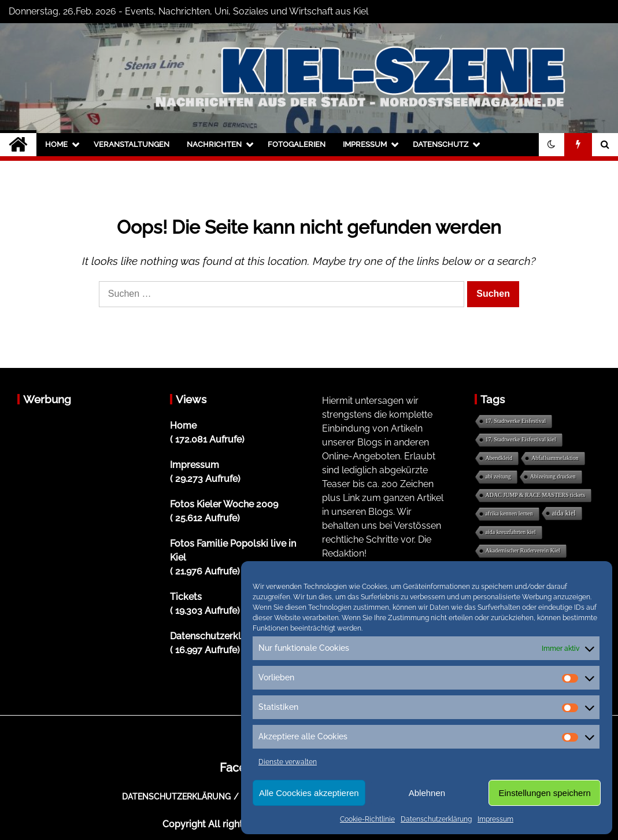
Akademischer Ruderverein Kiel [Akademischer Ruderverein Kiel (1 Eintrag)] (523, 550)
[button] (552, 145)
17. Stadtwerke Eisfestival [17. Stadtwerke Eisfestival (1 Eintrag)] (516, 421)
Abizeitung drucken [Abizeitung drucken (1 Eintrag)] (553, 476)
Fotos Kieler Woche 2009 (224, 504)
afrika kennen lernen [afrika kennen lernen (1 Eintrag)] (509, 513)
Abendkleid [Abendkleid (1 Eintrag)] (499, 458)
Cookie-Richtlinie (367, 819)
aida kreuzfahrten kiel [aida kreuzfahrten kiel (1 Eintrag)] (511, 532)
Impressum (495, 819)
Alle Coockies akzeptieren (309, 793)
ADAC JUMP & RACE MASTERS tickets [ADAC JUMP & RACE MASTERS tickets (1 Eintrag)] (536, 495)
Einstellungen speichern (545, 793)
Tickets (186, 597)
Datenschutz (441, 144)
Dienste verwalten (288, 762)
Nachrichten (214, 144)
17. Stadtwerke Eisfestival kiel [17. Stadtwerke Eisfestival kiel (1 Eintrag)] (521, 439)
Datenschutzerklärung (436, 819)
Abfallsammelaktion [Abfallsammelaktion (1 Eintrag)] (555, 458)
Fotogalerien (297, 144)
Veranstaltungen (132, 144)
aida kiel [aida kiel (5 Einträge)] (564, 513)
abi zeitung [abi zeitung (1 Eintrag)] (498, 476)
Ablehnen (427, 793)
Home (56, 144)
